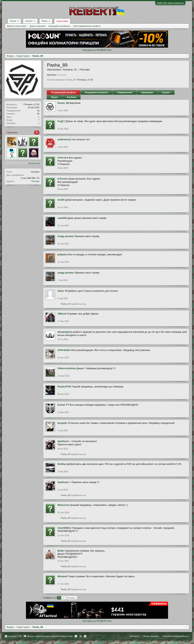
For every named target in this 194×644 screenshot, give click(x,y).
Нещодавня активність (59, 26)
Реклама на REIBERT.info (97, 50)
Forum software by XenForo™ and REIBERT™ (149, 643)
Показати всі (34, 163)
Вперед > (72, 598)
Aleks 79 (62, 291)
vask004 (62, 218)
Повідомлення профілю (64, 92)
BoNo (61, 551)
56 (37, 132)
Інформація (147, 92)
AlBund (62, 314)
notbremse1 (64, 139)
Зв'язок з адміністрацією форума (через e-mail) (50, 636)
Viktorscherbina (67, 368)
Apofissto (63, 441)
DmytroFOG (64, 387)
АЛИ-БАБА (64, 350)
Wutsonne (63, 505)
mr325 (61, 200)
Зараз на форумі (37, 26)
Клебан (62, 464)
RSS (85, 636)
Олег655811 (64, 528)
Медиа (54, 97)
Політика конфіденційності (176, 636)
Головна (76, 636)
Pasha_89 (63, 103)
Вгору (81, 636)
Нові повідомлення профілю (87, 26)
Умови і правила (151, 636)
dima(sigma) (65, 332)
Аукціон (166, 92)
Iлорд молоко (66, 236)
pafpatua (63, 254)
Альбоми (71, 97)
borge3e (62, 423)
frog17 (61, 121)
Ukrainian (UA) (15, 636)
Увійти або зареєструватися (170, 3)
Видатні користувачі (17, 26)
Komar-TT (63, 405)
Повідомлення (125, 92)
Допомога (135, 636)
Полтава (35, 181)
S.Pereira (63, 158)
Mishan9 (62, 576)
